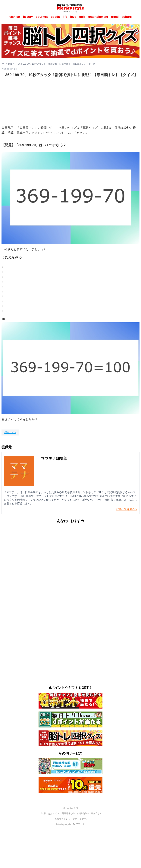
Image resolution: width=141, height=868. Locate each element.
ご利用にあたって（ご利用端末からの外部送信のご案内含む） (70, 813)
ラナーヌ (84, 819)
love (73, 17)
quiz (82, 17)
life (65, 17)
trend (115, 17)
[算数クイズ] (10, 433)
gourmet (42, 17)
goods (55, 17)
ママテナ (73, 819)
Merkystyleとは (70, 808)
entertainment (98, 17)
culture (127, 17)
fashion (15, 17)
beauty (28, 17)
